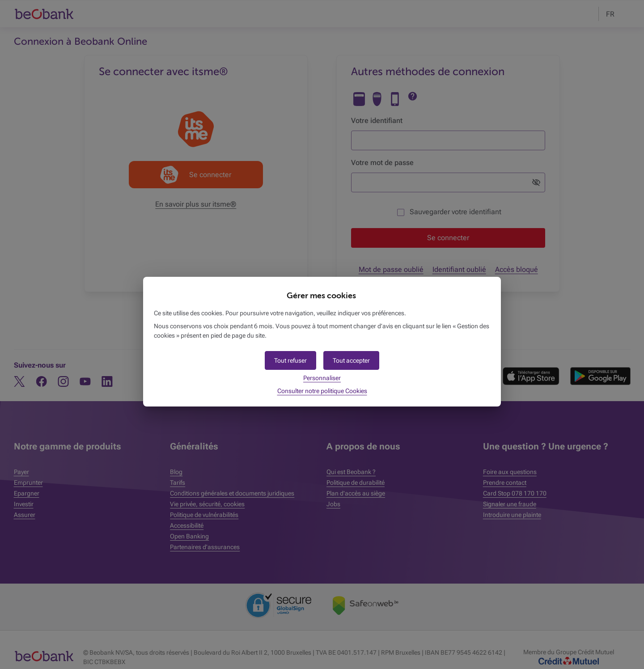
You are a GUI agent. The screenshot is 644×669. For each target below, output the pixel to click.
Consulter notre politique (322, 391)
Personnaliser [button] (322, 378)
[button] (351, 360)
